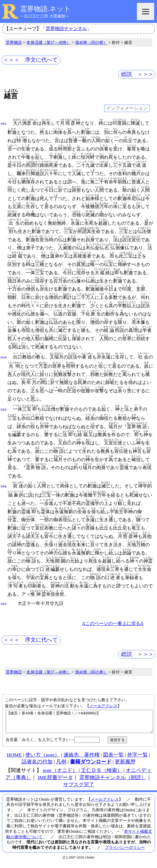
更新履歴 (125, 765)
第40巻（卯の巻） (91, 42)
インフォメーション (127, 108)
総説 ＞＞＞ (137, 74)
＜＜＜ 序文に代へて (30, 60)
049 (4, 357)
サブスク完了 (79, 788)
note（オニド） (60, 774)
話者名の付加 (37, 765)
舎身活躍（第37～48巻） (49, 42)
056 (4, 409)
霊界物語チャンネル (66, 29)
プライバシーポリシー (125, 851)
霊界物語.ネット (45, 9)
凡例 (61, 765)
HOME (14, 759)
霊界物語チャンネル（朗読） (113, 781)
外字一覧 (137, 759)
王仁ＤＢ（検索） (102, 774)
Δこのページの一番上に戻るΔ (113, 623)
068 (4, 486)
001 (4, 123)
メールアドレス (103, 705)
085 (4, 604)
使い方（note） (42, 759)
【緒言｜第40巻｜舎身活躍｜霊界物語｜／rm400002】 (79, 723)
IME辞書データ (55, 781)
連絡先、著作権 (82, 759)
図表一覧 (113, 759)
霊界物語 (14, 42)
